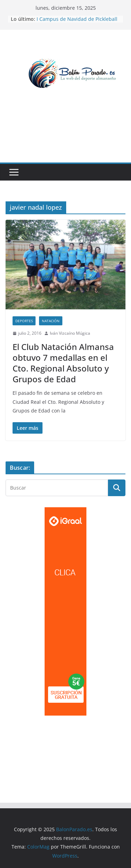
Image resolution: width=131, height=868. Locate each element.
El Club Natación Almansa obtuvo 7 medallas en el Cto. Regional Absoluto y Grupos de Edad (63, 363)
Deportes (24, 321)
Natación (51, 321)
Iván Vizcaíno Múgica (70, 333)
